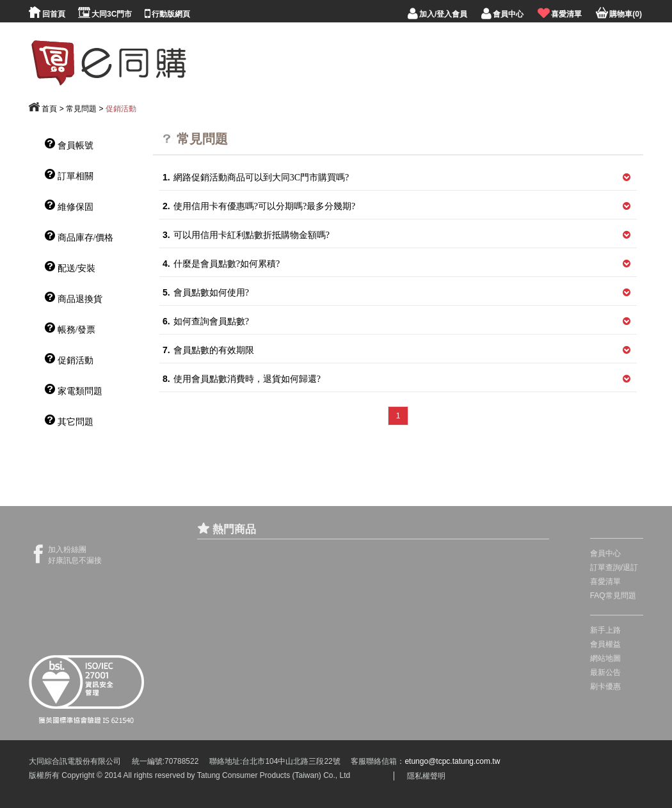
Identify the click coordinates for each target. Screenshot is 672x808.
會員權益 (605, 644)
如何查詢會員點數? (206, 321)
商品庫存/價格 (79, 236)
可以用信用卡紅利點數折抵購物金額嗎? (246, 235)
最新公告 (605, 672)
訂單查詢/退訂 (614, 567)
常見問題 (81, 109)
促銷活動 (121, 109)
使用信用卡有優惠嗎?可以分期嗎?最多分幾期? (259, 206)
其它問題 (69, 421)
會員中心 (605, 553)
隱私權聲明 (426, 776)
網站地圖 (605, 658)
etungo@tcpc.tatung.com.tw (452, 761)
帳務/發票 (70, 329)
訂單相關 (69, 175)
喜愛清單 (605, 582)
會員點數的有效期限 (208, 350)
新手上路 (605, 630)
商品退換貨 (74, 298)
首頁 (49, 109)
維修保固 (69, 206)
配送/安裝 (70, 267)
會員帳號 (69, 144)
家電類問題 (74, 390)
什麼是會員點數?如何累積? (221, 264)
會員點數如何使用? (206, 293)
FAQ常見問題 (613, 596)
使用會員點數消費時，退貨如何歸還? (242, 379)
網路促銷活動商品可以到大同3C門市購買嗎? (256, 178)
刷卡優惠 (605, 686)
